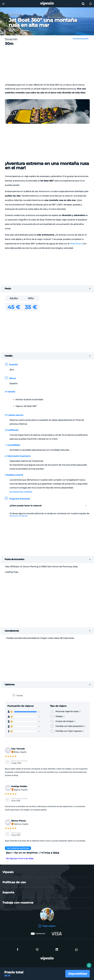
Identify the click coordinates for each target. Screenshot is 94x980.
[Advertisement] (50, 65)
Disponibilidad (76, 972)
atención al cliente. (19, 516)
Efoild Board (76, 244)
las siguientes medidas (21, 492)
